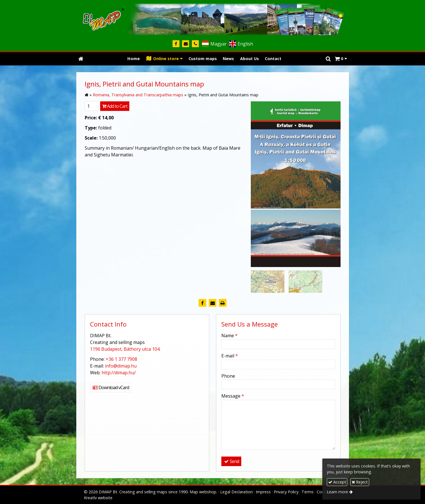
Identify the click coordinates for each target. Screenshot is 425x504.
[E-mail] (186, 44)
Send (231, 461)
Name (229, 336)
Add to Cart (115, 106)
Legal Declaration (236, 492)
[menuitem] (134, 59)
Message (233, 396)
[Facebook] (176, 44)
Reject (360, 482)
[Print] (223, 303)
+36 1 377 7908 (121, 359)
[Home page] (213, 18)
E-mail (230, 356)
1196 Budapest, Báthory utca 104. (125, 349)
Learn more (337, 492)
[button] (341, 59)
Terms (308, 492)
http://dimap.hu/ (119, 373)
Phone (228, 376)
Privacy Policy (286, 492)
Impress (263, 492)
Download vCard (111, 387)
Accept (337, 482)
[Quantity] (91, 106)
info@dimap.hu (121, 366)
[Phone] (195, 44)
